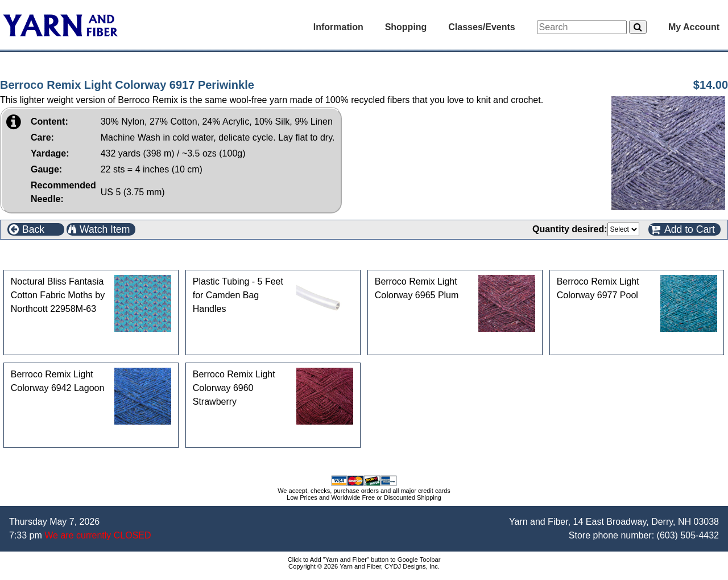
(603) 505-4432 (688, 535)
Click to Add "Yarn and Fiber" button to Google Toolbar (364, 560)
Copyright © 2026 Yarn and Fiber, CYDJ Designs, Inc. (364, 566)
